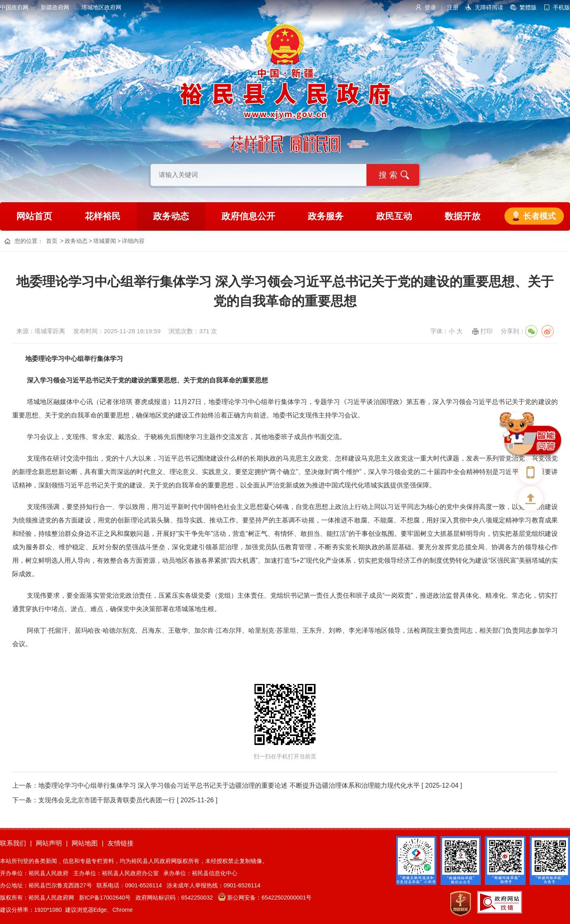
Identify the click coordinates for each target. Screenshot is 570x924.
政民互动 (394, 216)
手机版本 (531, 472)
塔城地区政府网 (101, 7)
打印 (487, 331)
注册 (453, 7)
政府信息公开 (248, 216)
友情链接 (121, 843)
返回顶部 (531, 498)
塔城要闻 (105, 241)
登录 (430, 7)
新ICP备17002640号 (105, 898)
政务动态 (171, 216)
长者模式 (539, 216)
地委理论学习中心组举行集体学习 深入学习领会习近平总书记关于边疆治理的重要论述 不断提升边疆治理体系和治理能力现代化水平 (229, 785)
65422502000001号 (286, 898)
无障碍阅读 (489, 7)
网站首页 (34, 216)
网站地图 (85, 843)
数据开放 (463, 216)
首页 (52, 241)
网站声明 (49, 843)
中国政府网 (14, 7)
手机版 (561, 7)
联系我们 (13, 843)
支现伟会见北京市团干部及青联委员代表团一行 (107, 800)
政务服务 (326, 216)
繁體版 (528, 7)
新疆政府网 (55, 7)
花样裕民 (103, 216)
